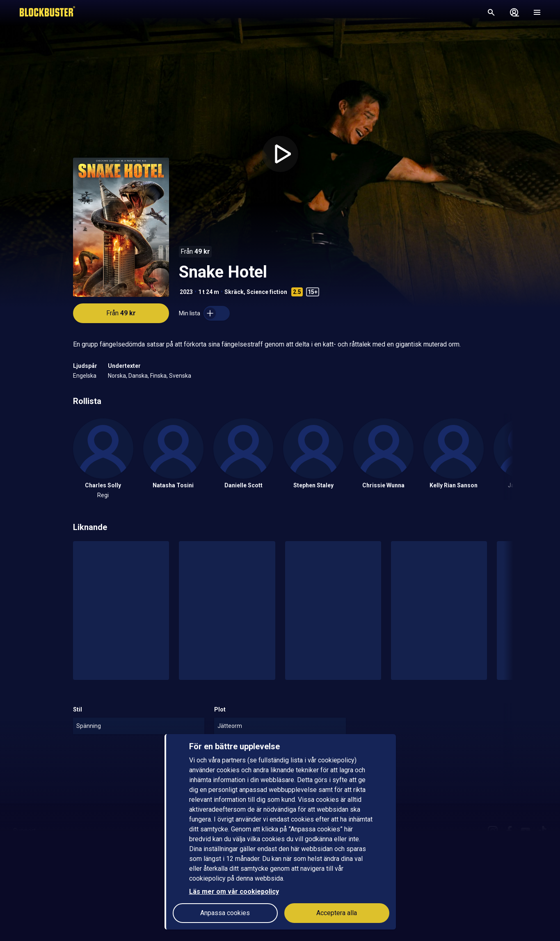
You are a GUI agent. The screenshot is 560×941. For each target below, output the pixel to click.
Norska (117, 376)
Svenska (180, 376)
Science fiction (267, 292)
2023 (186, 292)
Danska (138, 376)
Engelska (85, 376)
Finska (158, 376)
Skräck (234, 292)
